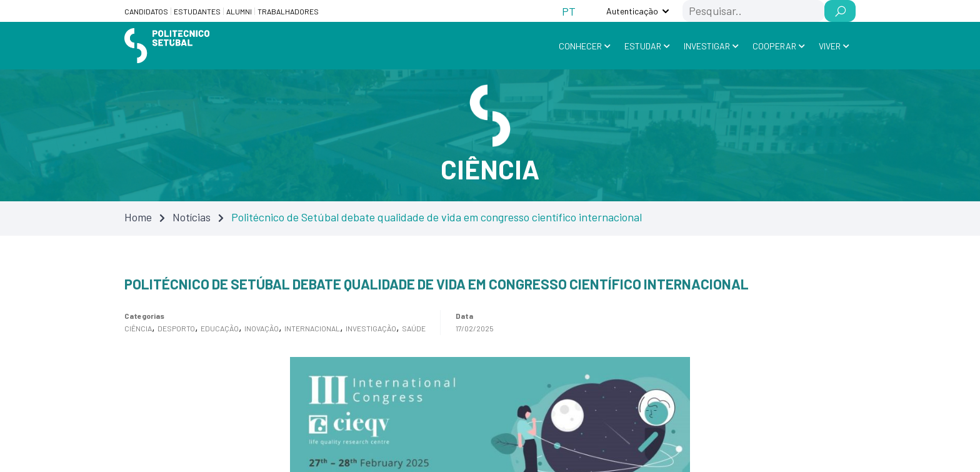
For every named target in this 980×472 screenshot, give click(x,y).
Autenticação (632, 11)
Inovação (262, 328)
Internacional (312, 328)
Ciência (138, 328)
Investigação (371, 328)
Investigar (707, 46)
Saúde (414, 328)
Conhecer (580, 46)
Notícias (192, 217)
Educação (220, 328)
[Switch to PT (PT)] (569, 11)
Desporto (176, 328)
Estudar (643, 46)
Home (138, 217)
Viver (830, 46)
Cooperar (774, 46)
